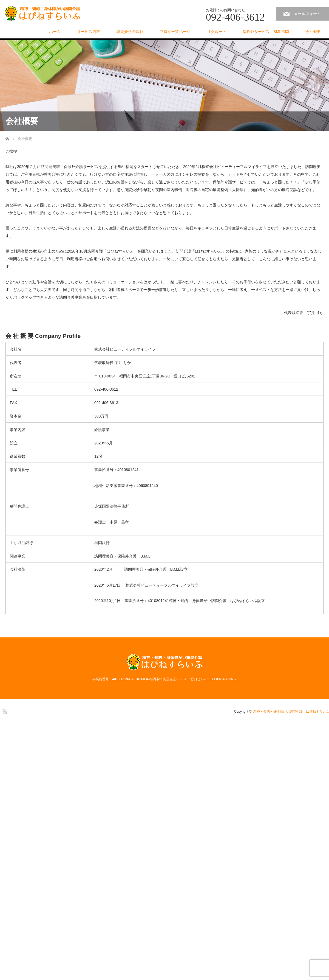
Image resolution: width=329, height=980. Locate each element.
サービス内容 (89, 32)
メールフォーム (307, 14)
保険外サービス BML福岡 (266, 32)
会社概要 (313, 32)
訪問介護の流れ (130, 32)
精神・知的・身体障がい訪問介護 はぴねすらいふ (291, 712)
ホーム (55, 32)
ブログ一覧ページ (175, 32)
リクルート (217, 32)
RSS (4, 710)
